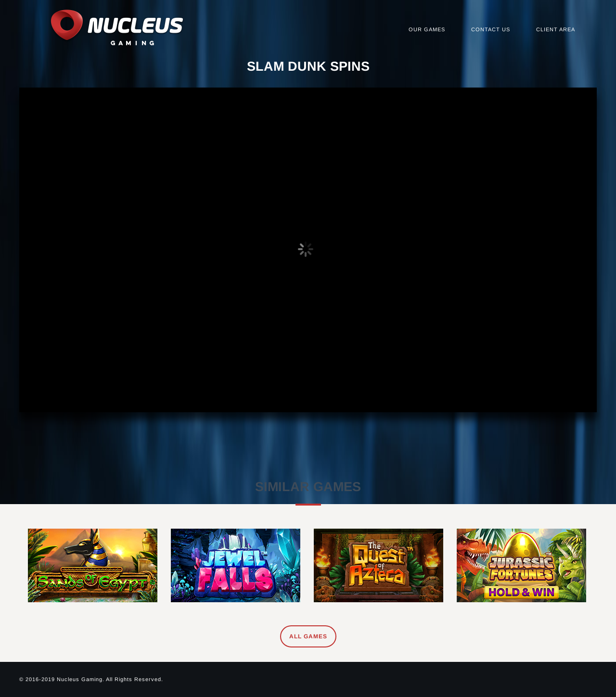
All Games (308, 636)
